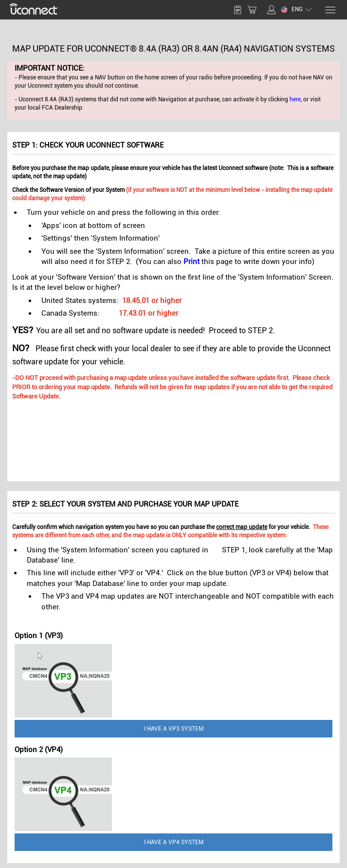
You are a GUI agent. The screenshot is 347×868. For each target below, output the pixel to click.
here (295, 99)
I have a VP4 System (174, 842)
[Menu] (330, 10)
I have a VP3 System (174, 729)
